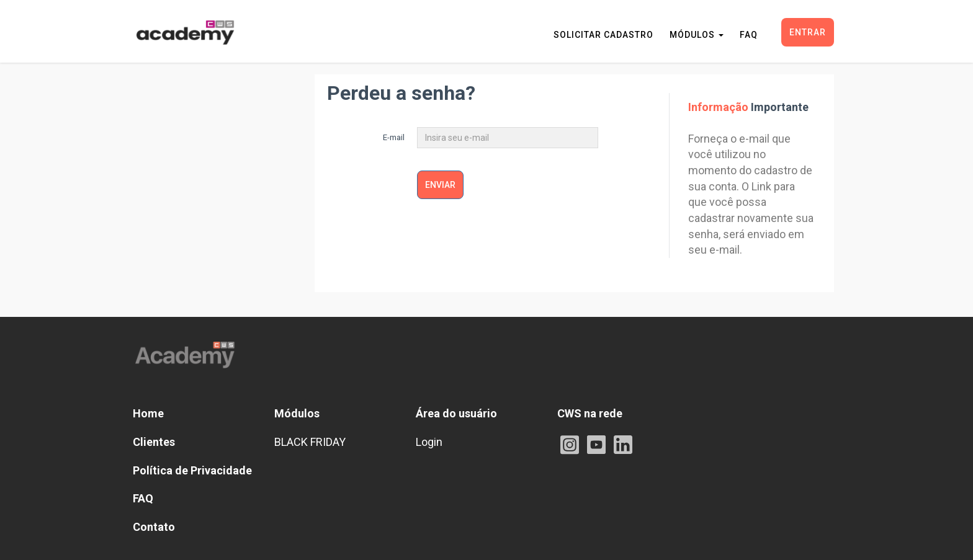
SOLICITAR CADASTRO (603, 35)
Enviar (440, 185)
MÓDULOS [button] (697, 35)
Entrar (808, 32)
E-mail (394, 137)
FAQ (749, 35)
